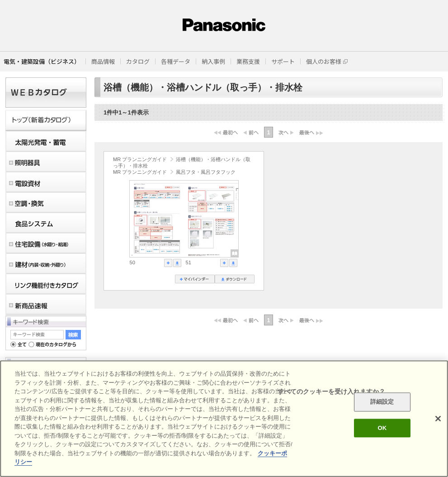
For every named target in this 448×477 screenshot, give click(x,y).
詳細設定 (382, 402)
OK (382, 428)
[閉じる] (438, 419)
